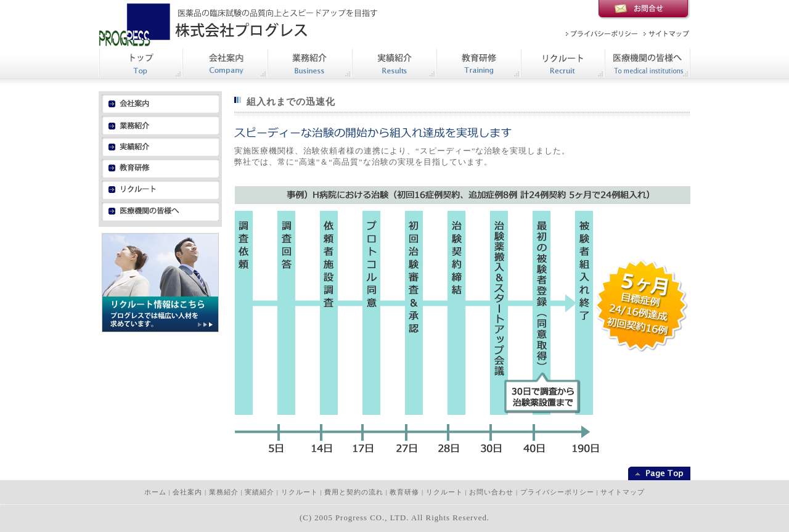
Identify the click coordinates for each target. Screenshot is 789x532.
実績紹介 (260, 492)
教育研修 (404, 492)
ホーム (155, 492)
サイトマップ (623, 492)
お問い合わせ (491, 492)
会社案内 (187, 492)
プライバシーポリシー (557, 492)
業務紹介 (224, 492)
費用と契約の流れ (354, 492)
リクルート (300, 492)
